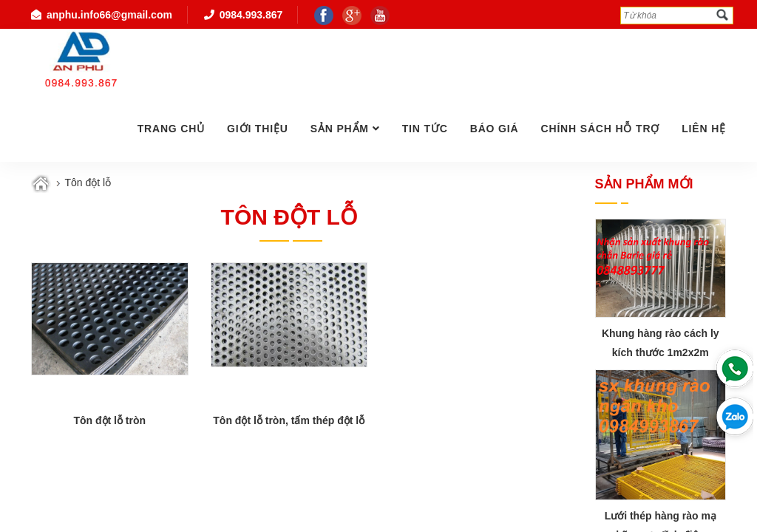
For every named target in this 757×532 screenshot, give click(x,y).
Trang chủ (171, 129)
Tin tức (425, 129)
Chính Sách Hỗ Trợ (600, 129)
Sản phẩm (340, 129)
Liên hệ (704, 129)
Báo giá (495, 129)
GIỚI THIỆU (258, 129)
